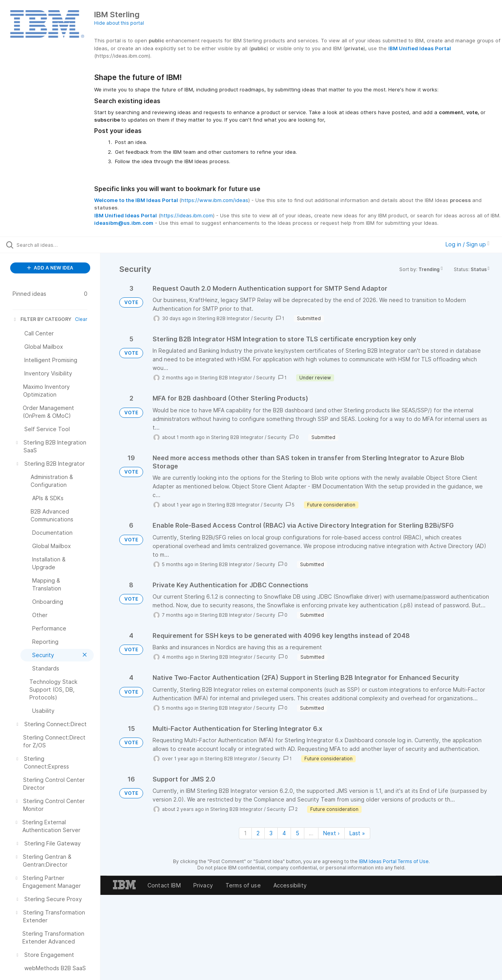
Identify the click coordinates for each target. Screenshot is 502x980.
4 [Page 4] (284, 833)
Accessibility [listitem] (290, 885)
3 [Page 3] (271, 833)
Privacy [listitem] (203, 885)
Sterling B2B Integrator (224, 318)
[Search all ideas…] (60, 245)
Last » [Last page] (357, 833)
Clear (81, 319)
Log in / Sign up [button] (467, 244)
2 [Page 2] (258, 833)
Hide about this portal (119, 23)
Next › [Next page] (331, 833)
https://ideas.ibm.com (187, 215)
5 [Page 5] (297, 833)
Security (263, 318)
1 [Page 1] (245, 833)
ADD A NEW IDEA (50, 268)
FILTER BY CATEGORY (42, 319)
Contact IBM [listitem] (164, 885)
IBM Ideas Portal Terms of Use (394, 861)
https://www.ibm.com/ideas (215, 200)
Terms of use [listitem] (243, 885)
